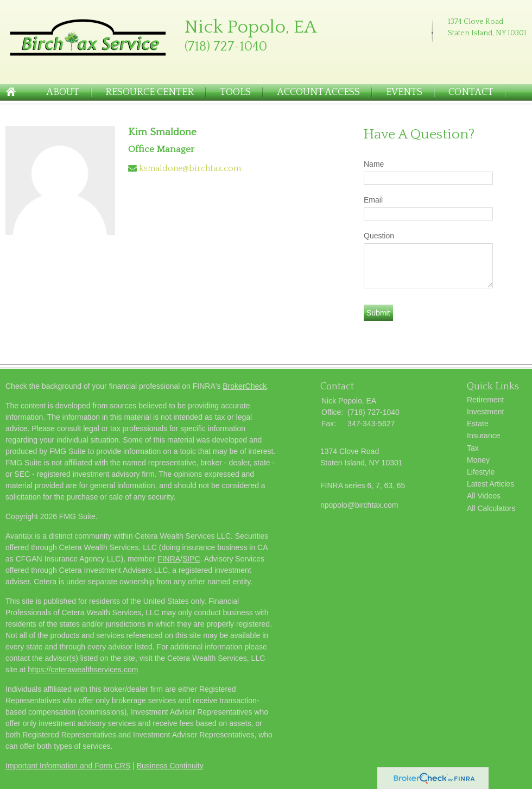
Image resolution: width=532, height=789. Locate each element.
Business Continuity (170, 766)
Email (373, 200)
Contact (471, 92)
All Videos (484, 496)
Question (379, 236)
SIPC (191, 559)
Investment (485, 412)
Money (478, 460)
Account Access (318, 92)
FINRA (169, 559)
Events (404, 92)
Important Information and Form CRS (68, 766)
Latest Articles (490, 484)
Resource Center (150, 92)
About (63, 92)
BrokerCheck (245, 386)
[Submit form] (378, 313)
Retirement (485, 400)
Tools (235, 92)
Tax (473, 448)
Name (374, 164)
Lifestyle (481, 472)
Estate (478, 424)
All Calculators (491, 508)
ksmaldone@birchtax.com (190, 168)
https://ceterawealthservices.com (83, 670)
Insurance (483, 435)
